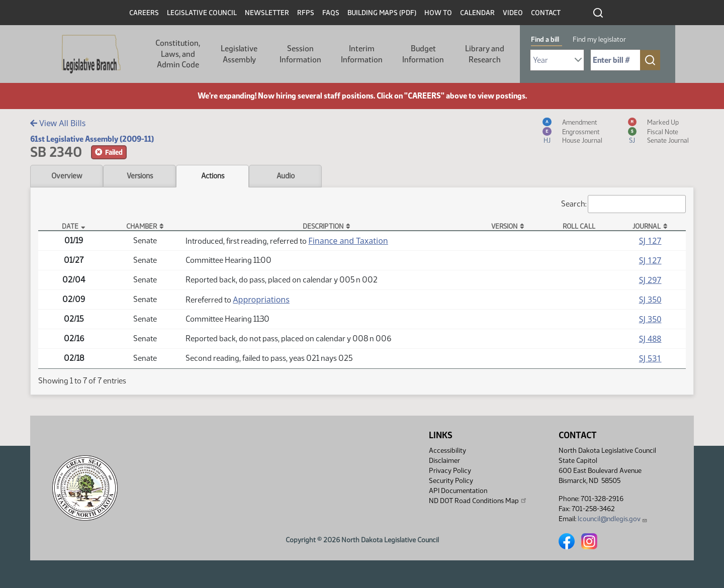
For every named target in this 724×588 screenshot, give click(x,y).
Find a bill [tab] (545, 39)
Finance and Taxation (348, 241)
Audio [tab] (286, 176)
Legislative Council (202, 13)
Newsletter (267, 13)
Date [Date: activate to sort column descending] (70, 226)
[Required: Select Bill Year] (557, 60)
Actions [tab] (213, 176)
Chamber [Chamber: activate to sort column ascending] (142, 226)
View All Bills (58, 123)
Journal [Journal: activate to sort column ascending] (647, 226)
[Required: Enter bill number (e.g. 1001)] (615, 60)
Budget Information (423, 54)
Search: (623, 204)
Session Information (300, 54)
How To (438, 13)
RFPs (306, 13)
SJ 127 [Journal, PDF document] (650, 241)
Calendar (477, 13)
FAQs (331, 13)
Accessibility (447, 451)
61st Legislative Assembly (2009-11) (92, 139)
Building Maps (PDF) (382, 13)
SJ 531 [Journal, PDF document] (650, 358)
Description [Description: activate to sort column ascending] (323, 226)
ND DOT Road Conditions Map (478, 501)
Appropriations (261, 300)
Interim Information (362, 54)
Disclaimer (444, 461)
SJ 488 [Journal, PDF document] (650, 339)
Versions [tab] (140, 176)
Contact (546, 13)
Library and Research (485, 54)
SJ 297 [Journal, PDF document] (650, 280)
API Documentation (458, 491)
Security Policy (451, 481)
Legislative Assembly (239, 54)
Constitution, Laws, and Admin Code (178, 54)
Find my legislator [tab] (599, 39)
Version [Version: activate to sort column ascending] (504, 226)
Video (513, 13)
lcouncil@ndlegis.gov (613, 519)
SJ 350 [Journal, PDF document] (650, 300)
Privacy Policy (450, 471)
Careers (144, 13)
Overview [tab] (67, 176)
